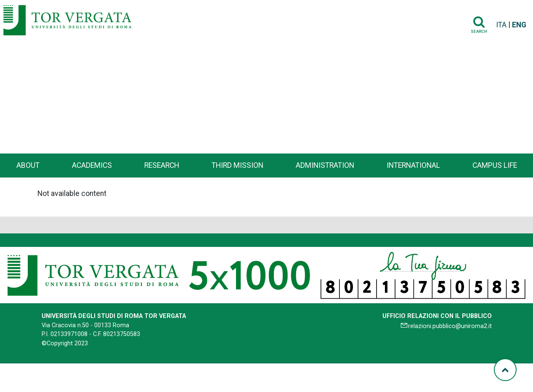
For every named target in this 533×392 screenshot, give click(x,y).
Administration (325, 165)
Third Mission (237, 165)
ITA (501, 25)
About (28, 165)
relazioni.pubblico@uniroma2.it (450, 326)
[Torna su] (505, 370)
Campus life (495, 165)
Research (162, 165)
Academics (92, 165)
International (413, 165)
